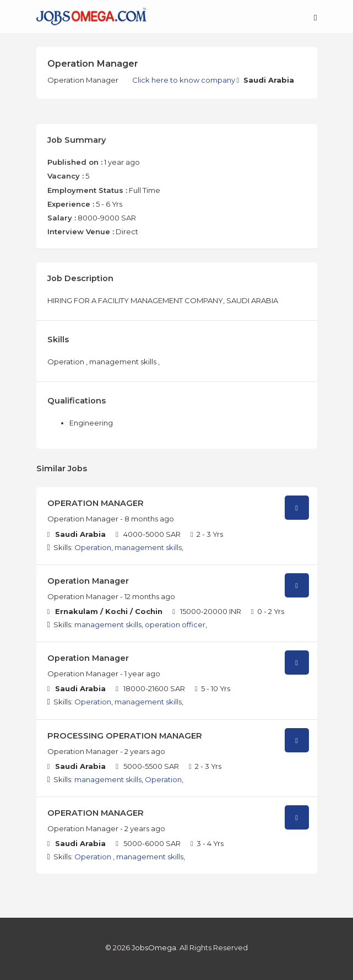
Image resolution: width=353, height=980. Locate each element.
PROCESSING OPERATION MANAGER (125, 736)
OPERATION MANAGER (96, 503)
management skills (148, 547)
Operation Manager (88, 581)
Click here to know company (184, 80)
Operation (93, 547)
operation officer (175, 624)
